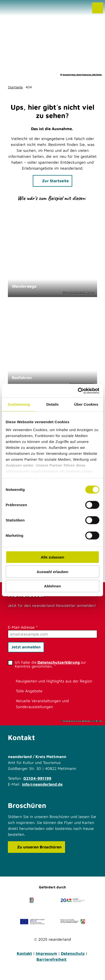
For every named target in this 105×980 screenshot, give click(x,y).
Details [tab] (52, 404)
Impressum (46, 953)
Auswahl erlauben (52, 571)
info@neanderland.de (42, 784)
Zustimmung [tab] (19, 404)
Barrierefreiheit (52, 959)
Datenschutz (73, 953)
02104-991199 (37, 778)
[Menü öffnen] (98, 8)
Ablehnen (52, 586)
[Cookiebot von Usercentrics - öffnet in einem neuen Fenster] (78, 391)
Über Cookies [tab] (86, 404)
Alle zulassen (52, 557)
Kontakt (24, 953)
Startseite (15, 87)
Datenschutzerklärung (59, 662)
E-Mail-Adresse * (23, 627)
